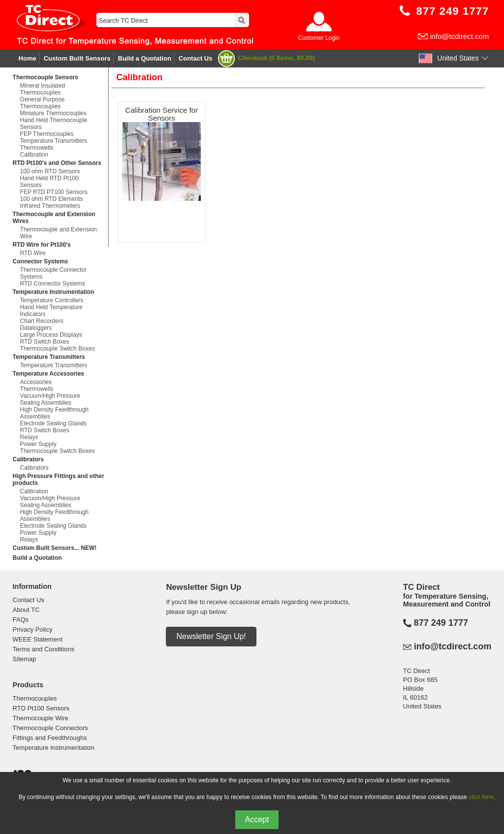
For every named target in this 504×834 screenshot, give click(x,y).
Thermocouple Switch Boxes (58, 349)
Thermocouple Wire (41, 718)
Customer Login (319, 38)
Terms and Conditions (44, 649)
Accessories (36, 382)
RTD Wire (33, 253)
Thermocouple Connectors (50, 728)
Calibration (34, 155)
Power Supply (38, 444)
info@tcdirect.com (459, 36)
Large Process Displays (51, 335)
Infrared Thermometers (50, 206)
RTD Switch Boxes (45, 342)
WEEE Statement (38, 639)
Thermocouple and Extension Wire (59, 233)
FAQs (21, 620)
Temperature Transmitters (54, 141)
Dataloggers (36, 328)
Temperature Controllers (52, 300)
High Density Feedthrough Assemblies (54, 413)
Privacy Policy (33, 629)
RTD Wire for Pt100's (42, 245)
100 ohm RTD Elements (52, 199)
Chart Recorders (42, 321)
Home (28, 58)
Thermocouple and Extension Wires (54, 218)
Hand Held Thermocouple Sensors (54, 124)
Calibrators (28, 459)
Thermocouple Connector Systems (53, 273)
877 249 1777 (441, 623)
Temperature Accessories (48, 374)
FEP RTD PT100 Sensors (54, 192)
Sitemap (25, 659)
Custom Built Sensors (77, 58)
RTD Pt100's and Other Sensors (57, 163)
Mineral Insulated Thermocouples (43, 89)
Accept (257, 819)
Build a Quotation (145, 58)
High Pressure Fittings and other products (59, 480)
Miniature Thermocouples (53, 113)
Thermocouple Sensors (46, 77)
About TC (26, 610)
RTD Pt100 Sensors (41, 708)
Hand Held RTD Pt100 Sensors (49, 182)
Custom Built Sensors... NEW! (55, 548)
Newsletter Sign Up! (211, 636)
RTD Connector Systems (53, 284)
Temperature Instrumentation (54, 292)
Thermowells (37, 148)
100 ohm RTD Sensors (50, 171)
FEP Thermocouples (47, 134)
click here (481, 797)
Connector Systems (41, 261)
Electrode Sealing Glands (53, 423)
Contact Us (196, 58)
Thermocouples (35, 698)
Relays (29, 437)
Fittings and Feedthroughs (50, 738)
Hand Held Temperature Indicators (51, 311)
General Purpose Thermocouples (43, 103)
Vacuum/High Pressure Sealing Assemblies (50, 399)
